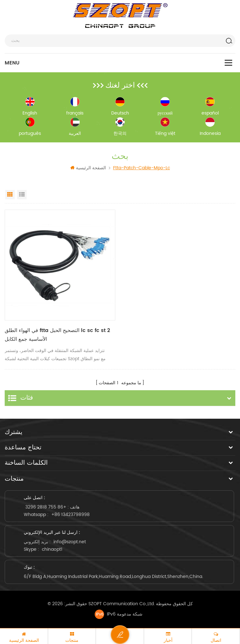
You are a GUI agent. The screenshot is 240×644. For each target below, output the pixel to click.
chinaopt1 (52, 549)
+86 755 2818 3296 (46, 507)
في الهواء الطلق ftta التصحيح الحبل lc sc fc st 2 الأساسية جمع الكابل (57, 335)
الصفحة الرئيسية (88, 168)
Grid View (10, 195)
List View (22, 195)
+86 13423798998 (70, 515)
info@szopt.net (70, 542)
